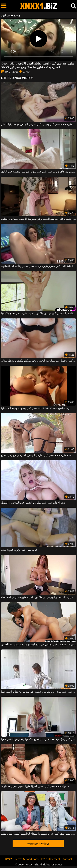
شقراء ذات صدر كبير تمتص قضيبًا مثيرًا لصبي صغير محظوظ (35, 786)
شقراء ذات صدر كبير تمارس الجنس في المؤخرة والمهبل (33, 503)
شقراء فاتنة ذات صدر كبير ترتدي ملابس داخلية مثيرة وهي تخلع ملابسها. (38, 314)
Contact (67, 859)
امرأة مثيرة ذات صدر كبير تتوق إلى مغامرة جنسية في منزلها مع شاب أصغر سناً (38, 692)
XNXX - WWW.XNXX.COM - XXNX (39, 6)
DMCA (9, 859)
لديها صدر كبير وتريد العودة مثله (19, 550)
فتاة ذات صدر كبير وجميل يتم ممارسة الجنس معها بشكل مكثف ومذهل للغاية (38, 361)
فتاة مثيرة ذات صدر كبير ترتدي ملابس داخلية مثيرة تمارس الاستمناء (38, 597)
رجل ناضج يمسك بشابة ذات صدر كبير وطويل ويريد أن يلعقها (35, 408)
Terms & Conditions (27, 859)
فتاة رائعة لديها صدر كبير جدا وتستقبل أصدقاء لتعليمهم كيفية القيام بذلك (38, 834)
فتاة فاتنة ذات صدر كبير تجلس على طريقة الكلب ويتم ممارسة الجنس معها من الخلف (38, 219)
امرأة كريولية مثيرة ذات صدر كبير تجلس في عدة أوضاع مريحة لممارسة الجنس (38, 645)
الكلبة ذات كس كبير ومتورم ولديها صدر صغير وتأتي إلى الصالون (37, 266)
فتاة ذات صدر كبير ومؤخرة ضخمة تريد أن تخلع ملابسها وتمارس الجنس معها (38, 739)
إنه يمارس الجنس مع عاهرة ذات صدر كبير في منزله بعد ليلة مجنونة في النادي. (38, 172)
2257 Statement (51, 859)
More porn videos (38, 844)
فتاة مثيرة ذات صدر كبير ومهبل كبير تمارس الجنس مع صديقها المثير (38, 124)
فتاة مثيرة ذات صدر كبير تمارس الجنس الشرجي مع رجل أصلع (36, 455)
